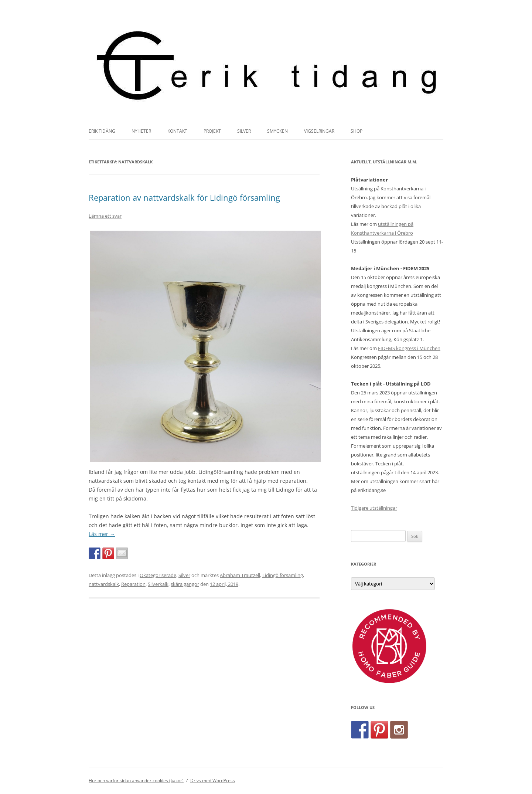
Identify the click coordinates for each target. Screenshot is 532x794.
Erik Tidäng (102, 131)
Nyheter (141, 131)
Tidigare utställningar (374, 508)
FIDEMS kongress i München (409, 348)
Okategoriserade (158, 575)
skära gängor (185, 584)
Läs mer (102, 534)
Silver (244, 131)
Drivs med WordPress (213, 781)
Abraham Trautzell (240, 575)
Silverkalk (158, 584)
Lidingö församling (283, 575)
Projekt (212, 131)
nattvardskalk (104, 584)
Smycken (277, 131)
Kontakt (177, 131)
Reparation (133, 584)
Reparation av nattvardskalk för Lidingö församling (184, 197)
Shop (357, 131)
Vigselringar (319, 131)
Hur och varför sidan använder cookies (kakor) (136, 781)
